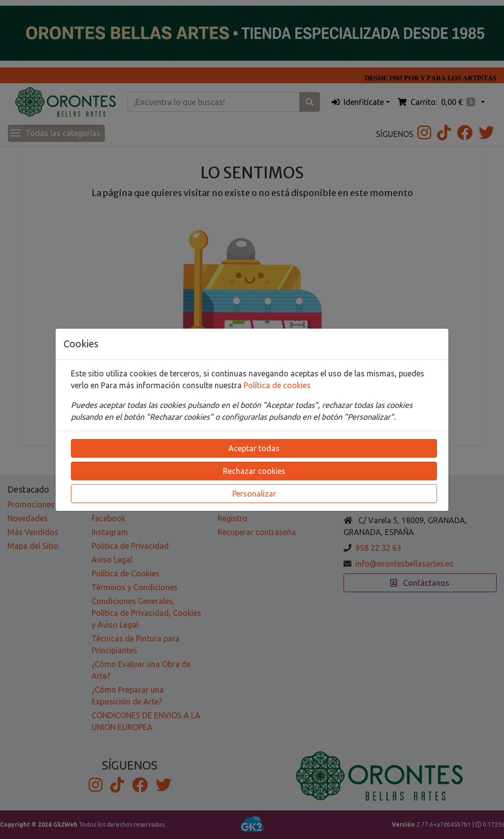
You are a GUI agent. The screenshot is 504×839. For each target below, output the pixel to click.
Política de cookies (277, 385)
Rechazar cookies (254, 471)
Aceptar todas (254, 448)
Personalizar (254, 494)
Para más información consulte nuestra (172, 385)
